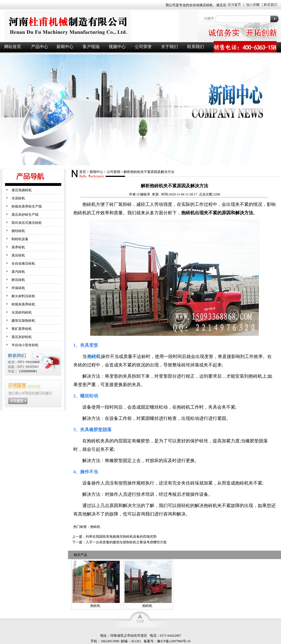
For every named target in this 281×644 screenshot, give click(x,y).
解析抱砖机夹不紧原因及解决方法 (149, 172)
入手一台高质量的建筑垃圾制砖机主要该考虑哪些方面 (126, 542)
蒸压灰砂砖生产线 (25, 215)
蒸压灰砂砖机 (22, 337)
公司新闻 (114, 172)
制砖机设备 (20, 239)
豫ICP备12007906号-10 (174, 641)
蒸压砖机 (18, 255)
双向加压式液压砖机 (27, 223)
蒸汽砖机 (18, 272)
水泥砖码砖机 (22, 312)
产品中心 (40, 47)
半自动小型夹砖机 (25, 345)
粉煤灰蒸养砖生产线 (27, 206)
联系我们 (196, 47)
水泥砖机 (18, 198)
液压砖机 (98, 26)
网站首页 (13, 47)
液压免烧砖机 (22, 190)
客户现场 (91, 47)
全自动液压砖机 (23, 264)
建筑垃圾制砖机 (23, 321)
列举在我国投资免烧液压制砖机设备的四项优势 (121, 537)
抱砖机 (94, 356)
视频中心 (117, 47)
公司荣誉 (143, 47)
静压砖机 (18, 280)
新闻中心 (65, 47)
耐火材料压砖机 (23, 296)
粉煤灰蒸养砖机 (23, 304)
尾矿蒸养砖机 (22, 329)
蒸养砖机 (18, 247)
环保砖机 (18, 288)
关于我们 (169, 47)
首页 (83, 172)
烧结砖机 (18, 231)
